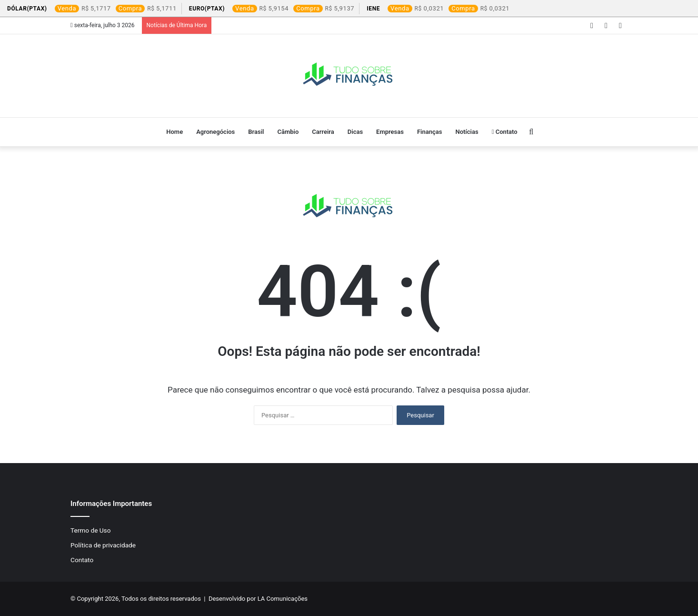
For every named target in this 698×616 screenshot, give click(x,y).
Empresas (390, 132)
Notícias (467, 132)
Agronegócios (215, 132)
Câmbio (288, 132)
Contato (505, 132)
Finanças (429, 132)
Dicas (355, 132)
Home (174, 132)
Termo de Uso (90, 530)
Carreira (323, 132)
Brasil (256, 132)
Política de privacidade (103, 545)
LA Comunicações (282, 599)
